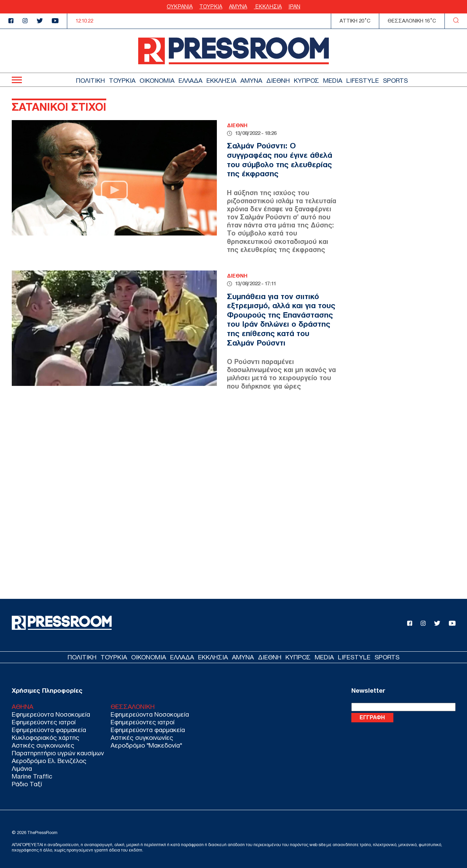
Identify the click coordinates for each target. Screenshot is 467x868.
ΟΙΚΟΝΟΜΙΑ (157, 81)
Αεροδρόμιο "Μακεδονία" (146, 745)
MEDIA (333, 81)
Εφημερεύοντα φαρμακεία (49, 730)
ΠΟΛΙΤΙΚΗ (90, 81)
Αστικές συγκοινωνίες (43, 745)
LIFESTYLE (363, 81)
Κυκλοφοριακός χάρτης (46, 738)
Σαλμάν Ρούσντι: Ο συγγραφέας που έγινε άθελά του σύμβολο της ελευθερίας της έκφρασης (280, 160)
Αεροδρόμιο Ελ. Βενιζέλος (49, 761)
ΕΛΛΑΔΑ (190, 81)
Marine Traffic (32, 776)
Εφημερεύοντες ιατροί (44, 722)
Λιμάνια (22, 769)
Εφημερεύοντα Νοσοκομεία (51, 714)
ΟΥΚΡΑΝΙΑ (180, 7)
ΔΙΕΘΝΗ (278, 81)
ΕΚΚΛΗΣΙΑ (268, 7)
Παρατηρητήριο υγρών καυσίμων (58, 753)
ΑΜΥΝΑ (238, 7)
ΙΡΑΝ (294, 7)
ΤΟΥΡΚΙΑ (211, 7)
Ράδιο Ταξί (27, 784)
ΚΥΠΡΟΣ (306, 81)
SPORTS (395, 81)
